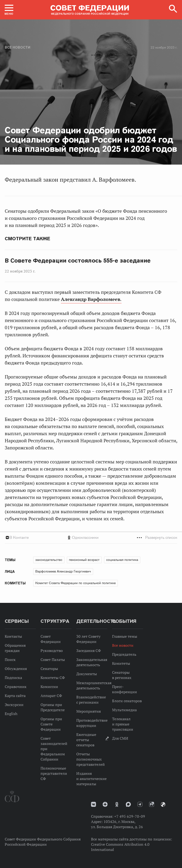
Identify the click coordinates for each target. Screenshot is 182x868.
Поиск (10, 660)
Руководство (52, 651)
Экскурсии (14, 705)
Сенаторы (49, 669)
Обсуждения (16, 669)
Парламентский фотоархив (163, 804)
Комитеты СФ (53, 678)
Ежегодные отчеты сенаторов (86, 740)
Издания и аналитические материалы (91, 779)
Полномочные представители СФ (54, 773)
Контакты (13, 636)
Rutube (152, 804)
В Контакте (19, 538)
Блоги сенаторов (127, 701)
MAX (128, 804)
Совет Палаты (53, 660)
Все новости (18, 47)
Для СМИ (120, 738)
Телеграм (140, 804)
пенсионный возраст (84, 560)
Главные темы (125, 636)
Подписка (13, 678)
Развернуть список (161, 538)
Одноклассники (85, 538)
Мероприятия (89, 711)
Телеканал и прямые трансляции (123, 724)
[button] (9, 10)
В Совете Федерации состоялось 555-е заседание (78, 261)
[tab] (91, 538)
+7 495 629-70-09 (130, 816)
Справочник (16, 687)
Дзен (105, 804)
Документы (87, 674)
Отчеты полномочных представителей (91, 759)
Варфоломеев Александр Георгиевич (63, 571)
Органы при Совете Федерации (51, 724)
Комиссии (49, 687)
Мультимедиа (124, 710)
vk (93, 804)
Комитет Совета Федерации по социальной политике (75, 583)
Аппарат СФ (51, 696)
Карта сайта (15, 696)
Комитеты (121, 663)
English (11, 714)
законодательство (49, 560)
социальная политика (122, 560)
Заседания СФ (89, 651)
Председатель (124, 654)
